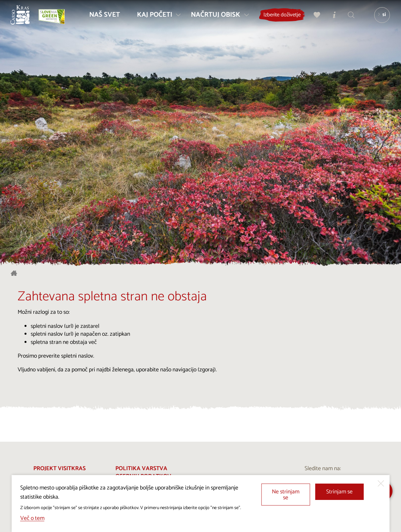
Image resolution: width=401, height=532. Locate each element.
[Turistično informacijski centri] (331, 18)
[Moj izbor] (314, 18)
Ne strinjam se (286, 495)
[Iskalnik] (348, 18)
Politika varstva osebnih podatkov (143, 473)
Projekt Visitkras (59, 469)
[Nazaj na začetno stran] (24, 18)
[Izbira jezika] (379, 18)
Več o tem (32, 518)
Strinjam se (339, 492)
